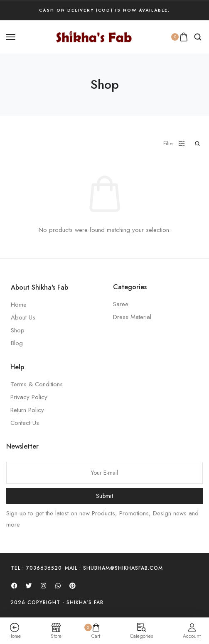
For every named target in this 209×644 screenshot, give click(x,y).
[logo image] (94, 36)
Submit (104, 496)
